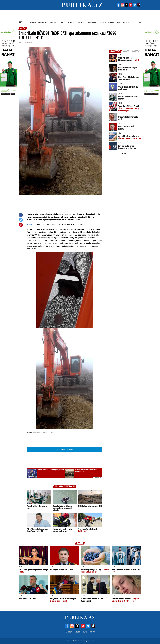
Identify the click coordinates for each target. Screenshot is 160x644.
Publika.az (31, 225)
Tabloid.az (81, 22)
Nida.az (32, 22)
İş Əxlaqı (92, 632)
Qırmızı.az (53, 22)
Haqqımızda (69, 632)
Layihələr (126, 22)
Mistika (110, 22)
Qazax (52, 433)
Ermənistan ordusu (41, 433)
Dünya (62, 22)
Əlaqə (85, 632)
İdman (118, 22)
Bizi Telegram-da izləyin (65, 449)
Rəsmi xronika (43, 22)
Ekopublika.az (92, 22)
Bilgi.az (102, 22)
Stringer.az (71, 22)
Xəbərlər (78, 632)
